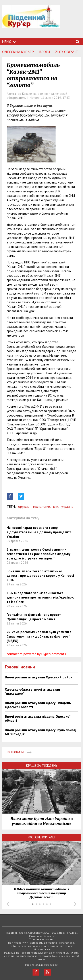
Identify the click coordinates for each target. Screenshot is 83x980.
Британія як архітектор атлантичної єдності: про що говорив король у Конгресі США (40, 576)
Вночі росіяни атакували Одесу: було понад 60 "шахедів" (40, 732)
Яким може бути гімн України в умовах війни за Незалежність (42, 821)
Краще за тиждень (42, 766)
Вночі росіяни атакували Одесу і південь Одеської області (38, 705)
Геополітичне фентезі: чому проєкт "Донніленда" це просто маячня (34, 617)
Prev (8, 904)
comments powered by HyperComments (36, 654)
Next (75, 904)
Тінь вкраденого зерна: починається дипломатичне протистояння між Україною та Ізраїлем (41, 597)
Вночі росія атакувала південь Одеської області (38, 718)
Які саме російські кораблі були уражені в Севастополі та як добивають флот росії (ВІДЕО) (39, 636)
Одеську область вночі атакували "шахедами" (32, 691)
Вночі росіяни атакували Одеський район (39, 677)
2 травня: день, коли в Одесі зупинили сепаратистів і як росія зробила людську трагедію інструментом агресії (39, 554)
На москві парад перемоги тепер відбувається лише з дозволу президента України (39, 532)
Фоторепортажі (42, 837)
